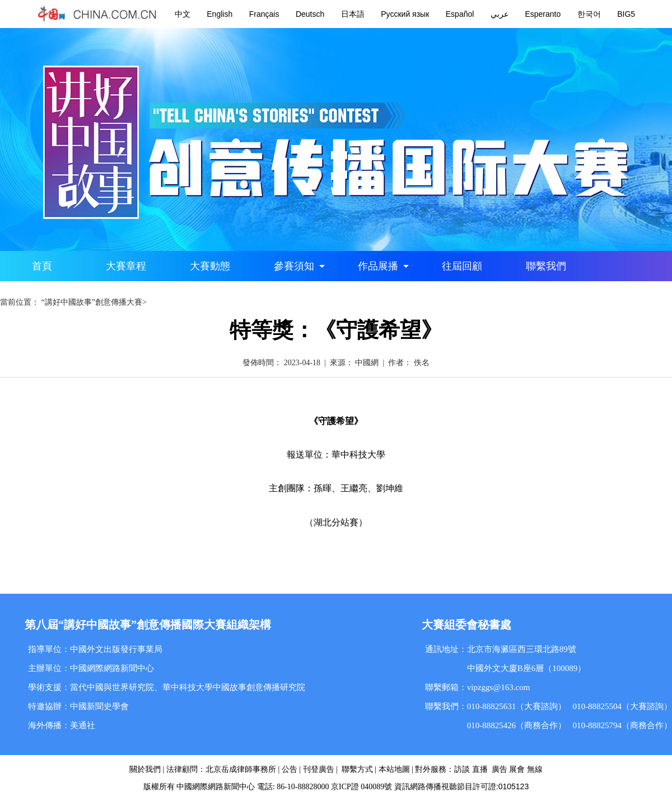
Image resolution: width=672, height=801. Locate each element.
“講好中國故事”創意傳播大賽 (92, 302)
